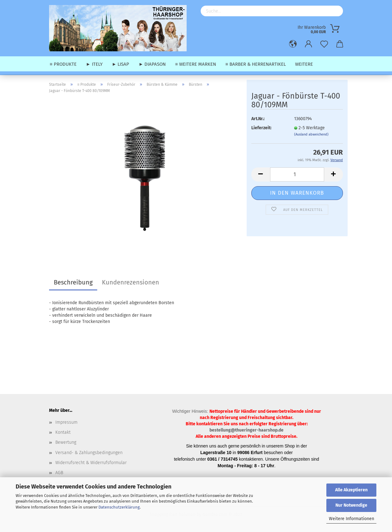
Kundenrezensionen (131, 282)
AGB (59, 473)
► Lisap (121, 64)
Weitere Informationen (352, 519)
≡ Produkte (63, 64)
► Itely (94, 64)
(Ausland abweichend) (311, 134)
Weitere (304, 64)
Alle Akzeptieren (351, 490)
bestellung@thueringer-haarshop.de (246, 430)
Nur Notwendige (351, 505)
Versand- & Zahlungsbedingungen (89, 453)
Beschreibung (73, 282)
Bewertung (66, 442)
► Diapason (152, 64)
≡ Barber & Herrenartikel (256, 64)
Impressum (66, 422)
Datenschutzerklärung (119, 507)
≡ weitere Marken (196, 64)
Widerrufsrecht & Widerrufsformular (91, 463)
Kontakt (63, 432)
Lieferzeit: (261, 128)
